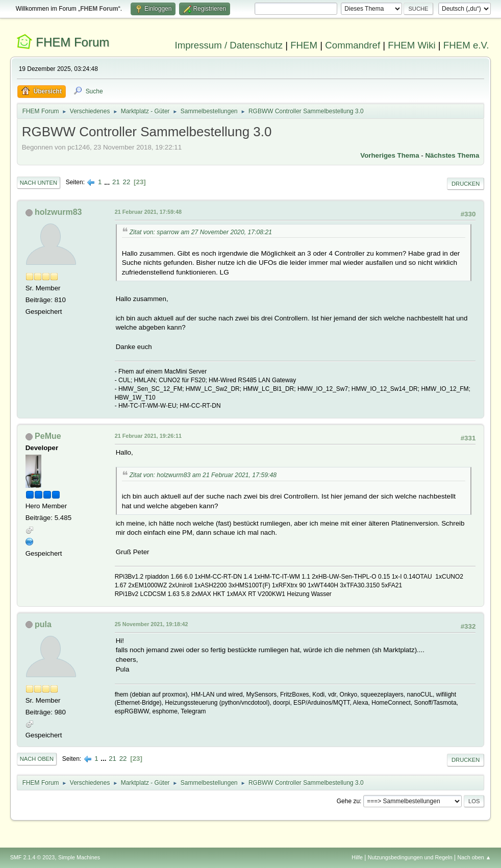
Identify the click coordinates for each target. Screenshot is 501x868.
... (108, 182)
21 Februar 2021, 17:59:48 (148, 212)
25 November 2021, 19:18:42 (152, 624)
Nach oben (37, 759)
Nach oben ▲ (474, 857)
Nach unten (39, 183)
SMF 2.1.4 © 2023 (33, 857)
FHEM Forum (72, 42)
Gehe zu (348, 801)
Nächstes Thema (452, 155)
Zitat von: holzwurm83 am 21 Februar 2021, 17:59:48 (203, 475)
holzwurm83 (58, 212)
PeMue (48, 436)
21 (116, 182)
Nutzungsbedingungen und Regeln (410, 857)
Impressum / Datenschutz (229, 45)
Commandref (353, 45)
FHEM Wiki (411, 45)
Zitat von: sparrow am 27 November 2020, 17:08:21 (201, 232)
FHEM (304, 45)
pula (43, 624)
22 (127, 182)
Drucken (466, 184)
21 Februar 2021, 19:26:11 (148, 436)
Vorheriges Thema (390, 155)
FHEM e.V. (466, 45)
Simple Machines (79, 857)
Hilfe (357, 857)
